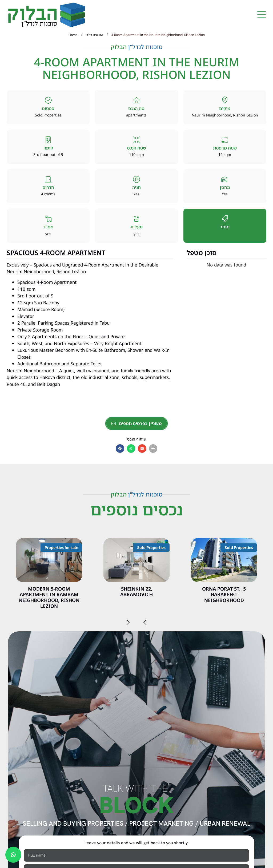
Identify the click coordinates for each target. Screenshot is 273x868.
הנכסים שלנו (94, 35)
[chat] (13, 855)
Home (73, 35)
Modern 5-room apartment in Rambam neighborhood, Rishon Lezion (49, 597)
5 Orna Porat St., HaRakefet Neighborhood (224, 594)
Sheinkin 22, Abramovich (136, 592)
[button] (262, 15)
